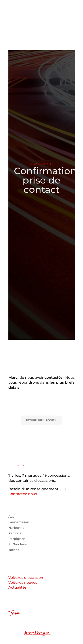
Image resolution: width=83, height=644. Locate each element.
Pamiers (15, 534)
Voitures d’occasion (26, 578)
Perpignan (17, 540)
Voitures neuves (23, 583)
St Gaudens (18, 545)
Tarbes (14, 551)
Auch (13, 518)
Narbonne (16, 529)
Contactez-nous (23, 494)
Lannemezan (19, 523)
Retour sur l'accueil (41, 420)
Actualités (17, 587)
